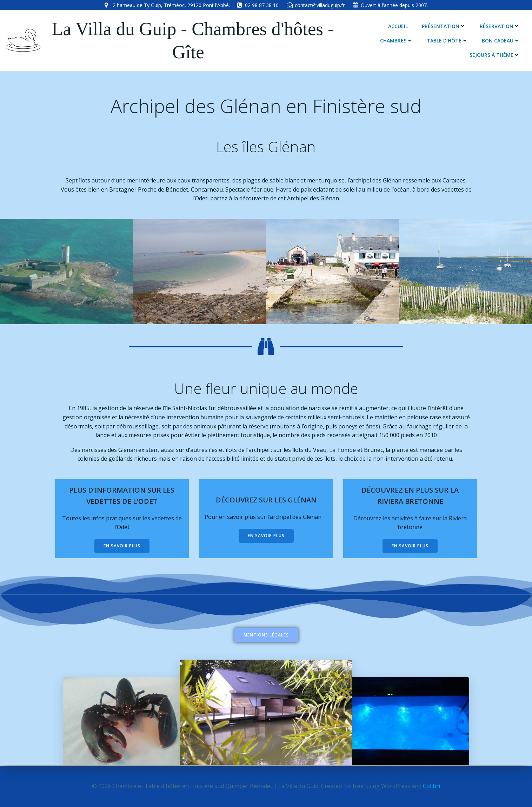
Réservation (500, 26)
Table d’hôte (447, 41)
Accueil (398, 26)
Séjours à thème (495, 55)
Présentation (444, 26)
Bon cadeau (501, 41)
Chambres (396, 41)
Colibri (431, 786)
